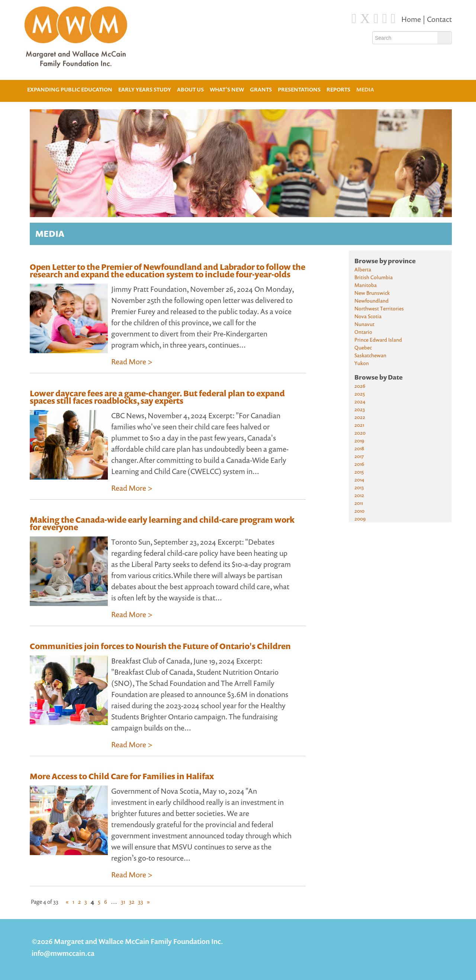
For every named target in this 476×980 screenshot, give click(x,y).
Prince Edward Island (378, 340)
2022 (360, 417)
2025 (360, 394)
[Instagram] (385, 19)
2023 (360, 409)
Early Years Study (145, 89)
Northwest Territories (379, 308)
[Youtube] (393, 19)
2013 (359, 487)
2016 (359, 464)
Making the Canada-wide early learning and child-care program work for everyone (162, 523)
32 (132, 902)
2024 (360, 401)
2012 (359, 495)
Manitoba (366, 285)
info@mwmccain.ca (63, 953)
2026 (360, 386)
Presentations (299, 89)
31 (123, 902)
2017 (359, 456)
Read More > (132, 362)
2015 (359, 472)
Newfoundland (372, 301)
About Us (190, 89)
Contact (439, 19)
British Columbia (374, 277)
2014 (359, 479)
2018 (359, 448)
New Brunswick (372, 293)
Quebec (363, 347)
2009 (360, 518)
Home (412, 19)
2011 (359, 503)
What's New (227, 89)
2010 (359, 511)
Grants (261, 89)
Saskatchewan (370, 355)
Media (365, 89)
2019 (359, 440)
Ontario (363, 332)
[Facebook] (354, 19)
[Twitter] (365, 19)
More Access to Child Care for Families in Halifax (122, 776)
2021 (359, 425)
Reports (338, 89)
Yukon (362, 363)
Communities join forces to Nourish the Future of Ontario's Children (160, 646)
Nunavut (364, 324)
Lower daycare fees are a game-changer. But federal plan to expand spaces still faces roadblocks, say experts (157, 397)
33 (141, 902)
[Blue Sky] (376, 19)
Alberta (363, 269)
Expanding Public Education (70, 89)
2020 (360, 433)
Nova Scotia (368, 316)
